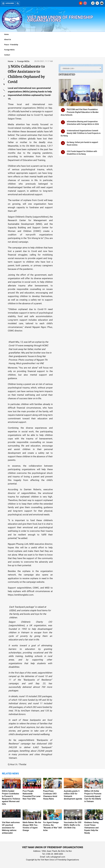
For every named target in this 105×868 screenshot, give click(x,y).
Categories (8, 3)
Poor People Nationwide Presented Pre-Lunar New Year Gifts (32, 795)
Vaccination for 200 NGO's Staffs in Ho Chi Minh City (73, 825)
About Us (8, 39)
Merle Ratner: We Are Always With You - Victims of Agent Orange (32, 826)
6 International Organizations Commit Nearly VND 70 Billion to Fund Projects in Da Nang (81, 133)
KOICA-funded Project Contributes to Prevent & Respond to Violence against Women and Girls (11, 798)
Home (6, 34)
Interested (67, 74)
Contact (7, 55)
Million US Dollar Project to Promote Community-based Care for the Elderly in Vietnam (93, 796)
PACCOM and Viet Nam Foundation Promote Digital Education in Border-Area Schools (80, 112)
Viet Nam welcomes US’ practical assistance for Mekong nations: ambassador (11, 828)
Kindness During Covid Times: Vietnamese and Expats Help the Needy (91, 828)
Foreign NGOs (9, 50)
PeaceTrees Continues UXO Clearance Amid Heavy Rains (50, 795)
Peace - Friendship (11, 45)
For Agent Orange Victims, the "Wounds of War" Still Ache (52, 826)
